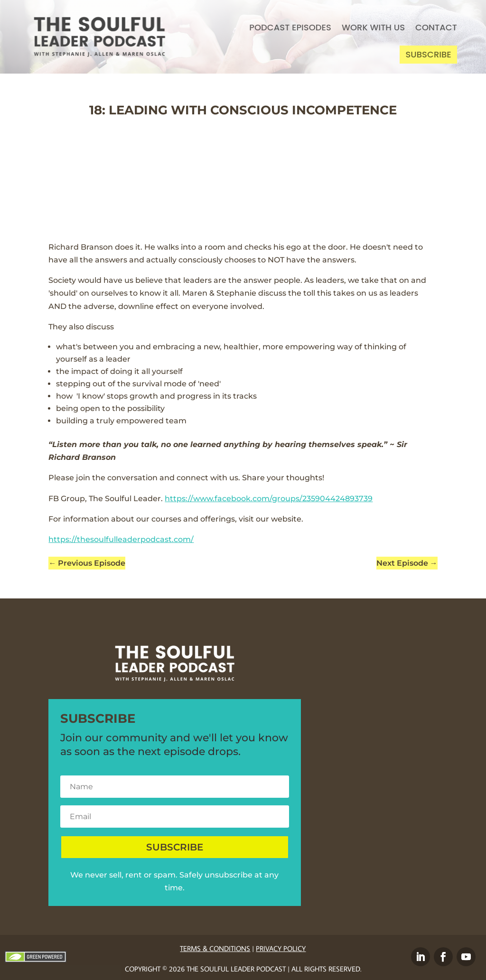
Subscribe (428, 54)
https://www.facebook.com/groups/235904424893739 (269, 499)
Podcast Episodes (290, 27)
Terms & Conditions (215, 948)
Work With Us (373, 27)
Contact (436, 27)
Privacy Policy (281, 948)
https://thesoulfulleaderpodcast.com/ (121, 539)
